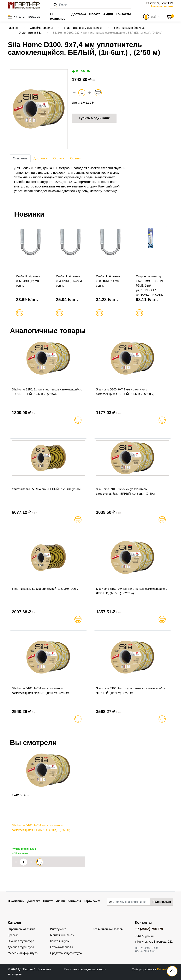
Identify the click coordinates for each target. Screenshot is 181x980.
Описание (20, 158)
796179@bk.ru (144, 936)
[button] (24, 17)
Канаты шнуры (60, 941)
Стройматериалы (62, 947)
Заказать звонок (162, 6)
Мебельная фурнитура (23, 953)
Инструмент (58, 929)
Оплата (95, 14)
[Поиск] (90, 5)
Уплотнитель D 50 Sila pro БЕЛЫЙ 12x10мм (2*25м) (46, 589)
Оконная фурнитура (21, 941)
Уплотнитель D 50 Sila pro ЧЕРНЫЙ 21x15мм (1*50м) (47, 489)
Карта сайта (92, 901)
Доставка (79, 14)
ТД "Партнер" (27, 969)
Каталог (15, 923)
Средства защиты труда (66, 953)
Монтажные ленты (62, 935)
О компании (58, 17)
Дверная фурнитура (21, 947)
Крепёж (13, 935)
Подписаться (162, 902)
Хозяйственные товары (108, 929)
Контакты (123, 14)
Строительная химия (21, 929)
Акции (108, 14)
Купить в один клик (94, 118)
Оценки (76, 158)
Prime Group (165, 969)
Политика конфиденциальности (85, 969)
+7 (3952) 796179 (159, 3)
